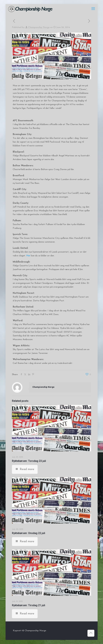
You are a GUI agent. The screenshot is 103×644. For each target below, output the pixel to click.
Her (28, 256)
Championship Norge (39, 27)
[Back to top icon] (91, 633)
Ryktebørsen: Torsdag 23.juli (29, 461)
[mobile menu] (93, 9)
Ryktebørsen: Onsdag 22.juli (29, 533)
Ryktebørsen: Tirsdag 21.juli (29, 605)
